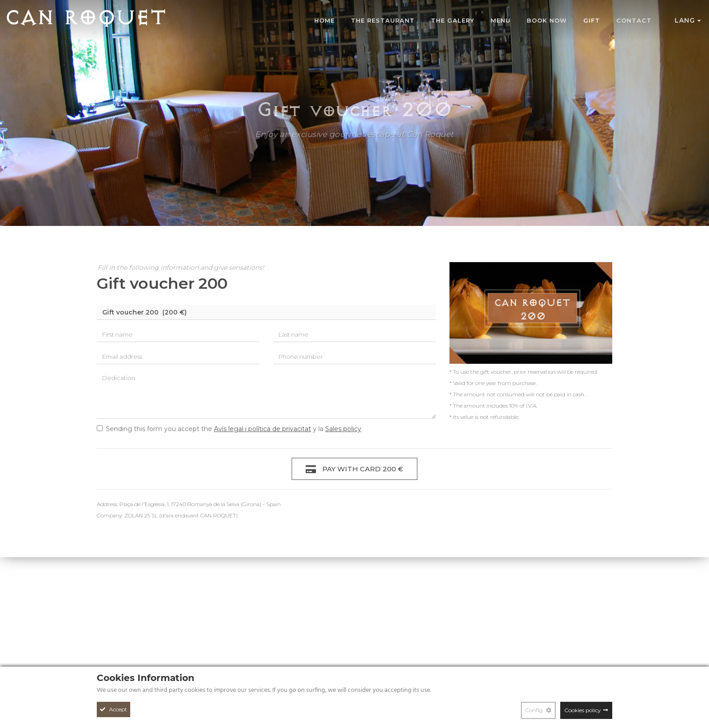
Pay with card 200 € (354, 469)
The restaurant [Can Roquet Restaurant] (383, 20)
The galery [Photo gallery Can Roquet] (453, 20)
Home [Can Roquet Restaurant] (324, 20)
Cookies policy (583, 710)
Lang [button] (688, 20)
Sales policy (343, 429)
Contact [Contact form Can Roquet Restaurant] (634, 20)
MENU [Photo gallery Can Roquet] (501, 20)
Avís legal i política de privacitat (262, 429)
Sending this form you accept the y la (229, 429)
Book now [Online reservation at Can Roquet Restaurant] (547, 20)
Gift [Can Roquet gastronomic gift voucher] (592, 20)
